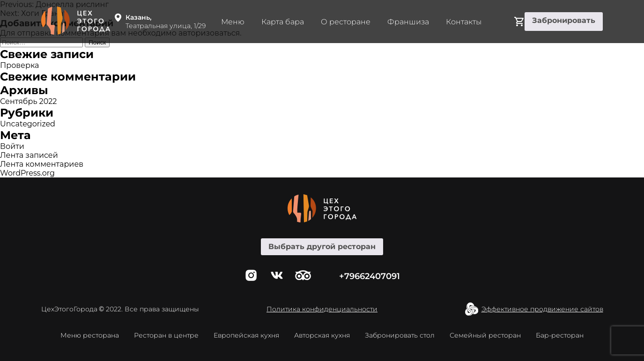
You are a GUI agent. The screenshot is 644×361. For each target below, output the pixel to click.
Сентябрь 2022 (28, 101)
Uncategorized (28, 124)
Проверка (19, 65)
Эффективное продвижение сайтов (542, 309)
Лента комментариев (42, 164)
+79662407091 (370, 276)
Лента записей (29, 155)
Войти (12, 146)
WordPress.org (27, 173)
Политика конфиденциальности (322, 309)
